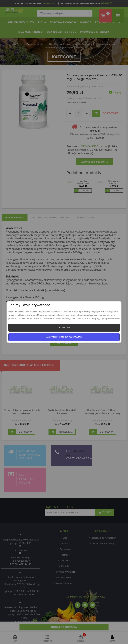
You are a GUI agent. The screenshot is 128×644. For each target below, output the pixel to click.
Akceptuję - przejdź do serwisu (64, 337)
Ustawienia (64, 328)
